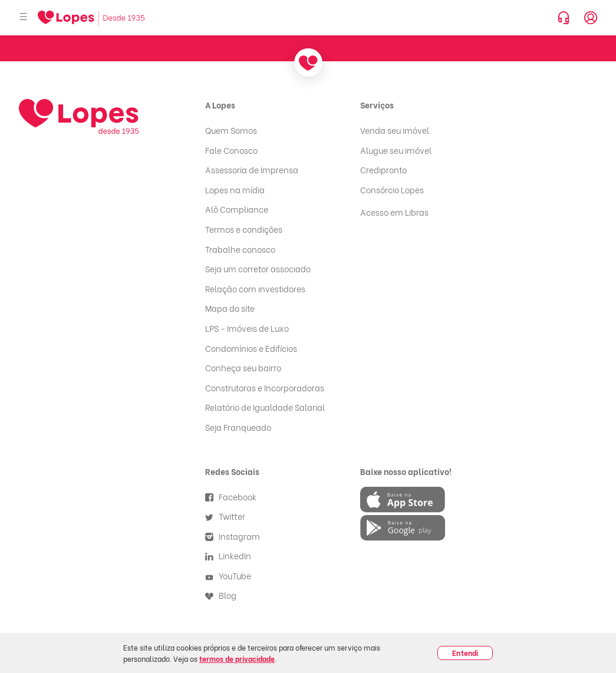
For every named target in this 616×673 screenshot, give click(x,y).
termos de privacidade (237, 659)
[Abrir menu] (24, 17)
